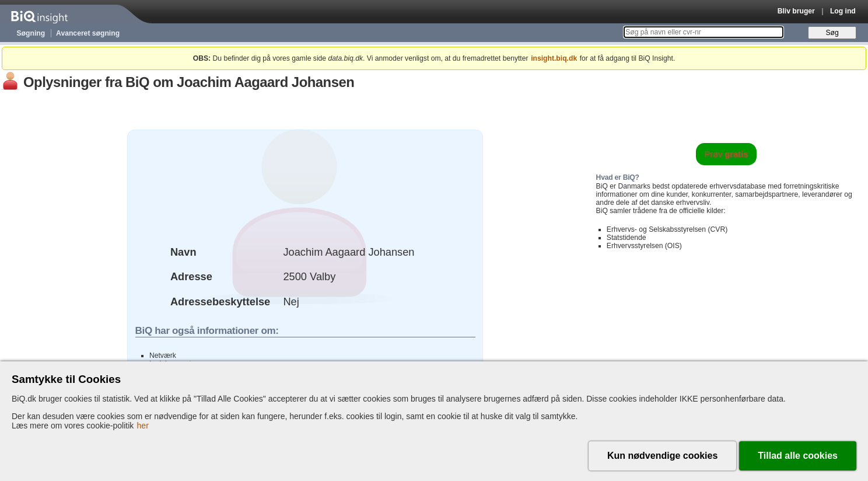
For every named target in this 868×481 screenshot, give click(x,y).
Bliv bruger (796, 11)
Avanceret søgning (88, 33)
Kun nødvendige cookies (662, 456)
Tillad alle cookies (798, 456)
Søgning (31, 33)
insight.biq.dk (554, 58)
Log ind (843, 11)
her (143, 426)
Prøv (727, 154)
